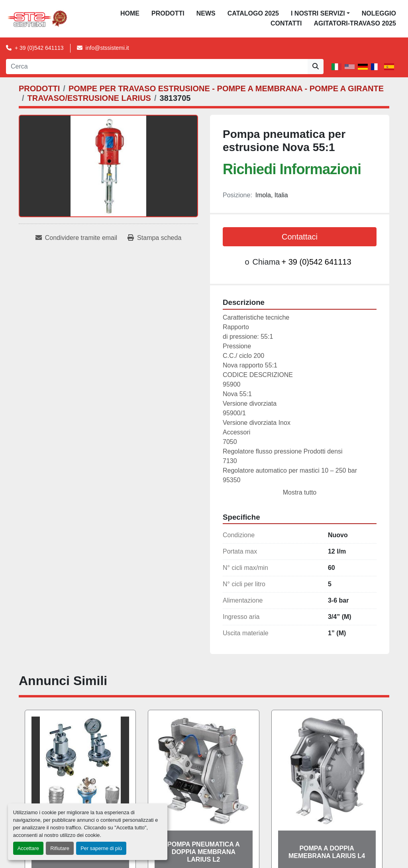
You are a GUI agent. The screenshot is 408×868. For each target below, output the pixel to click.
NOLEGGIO (379, 13)
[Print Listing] (154, 238)
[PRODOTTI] (39, 88)
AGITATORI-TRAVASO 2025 (355, 23)
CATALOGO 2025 (253, 13)
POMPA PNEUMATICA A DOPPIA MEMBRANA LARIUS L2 (204, 852)
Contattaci (300, 237)
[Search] (157, 67)
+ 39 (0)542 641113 (39, 48)
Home (130, 13)
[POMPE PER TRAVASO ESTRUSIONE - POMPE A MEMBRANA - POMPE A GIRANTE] (226, 88)
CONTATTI (286, 23)
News (206, 13)
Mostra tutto (300, 492)
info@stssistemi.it (107, 48)
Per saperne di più (101, 848)
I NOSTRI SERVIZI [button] (318, 13)
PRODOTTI (168, 13)
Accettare (28, 848)
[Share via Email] (76, 238)
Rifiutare (60, 848)
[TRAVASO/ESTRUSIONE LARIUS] (89, 98)
